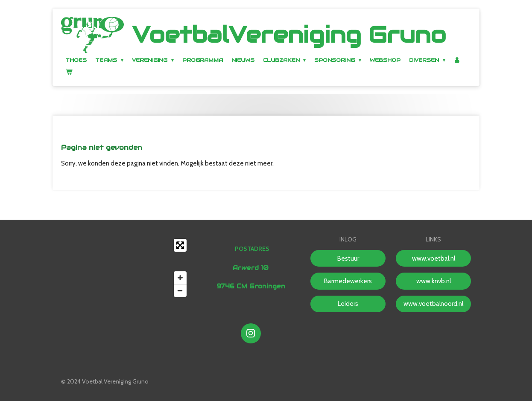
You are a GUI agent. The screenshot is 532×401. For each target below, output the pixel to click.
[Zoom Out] (180, 291)
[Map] (126, 268)
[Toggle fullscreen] (180, 245)
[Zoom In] (180, 278)
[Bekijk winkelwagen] (69, 71)
